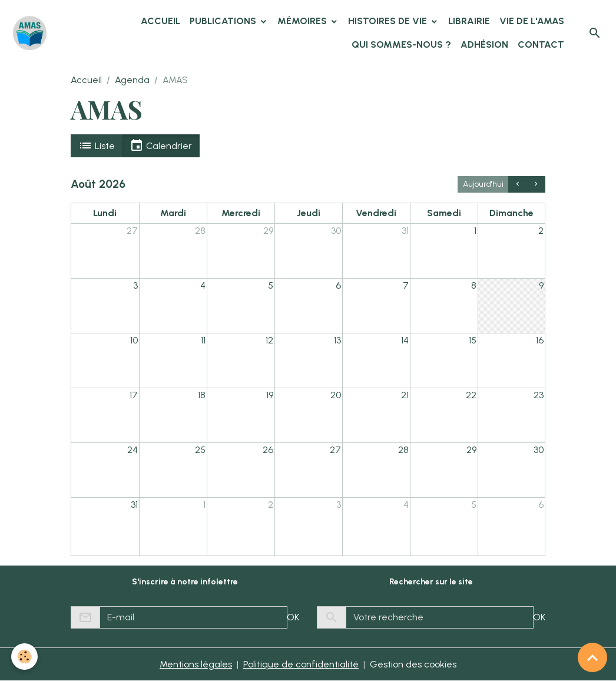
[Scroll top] (592, 657)
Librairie (469, 21)
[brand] (30, 33)
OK (293, 617)
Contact (541, 44)
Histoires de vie (389, 21)
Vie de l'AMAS (532, 21)
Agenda (132, 80)
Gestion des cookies (413, 664)
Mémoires (303, 21)
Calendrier (161, 146)
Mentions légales (196, 664)
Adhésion (484, 44)
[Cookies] (25, 657)
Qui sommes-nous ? (401, 44)
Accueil (160, 21)
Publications (224, 21)
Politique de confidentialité (301, 664)
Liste (97, 146)
